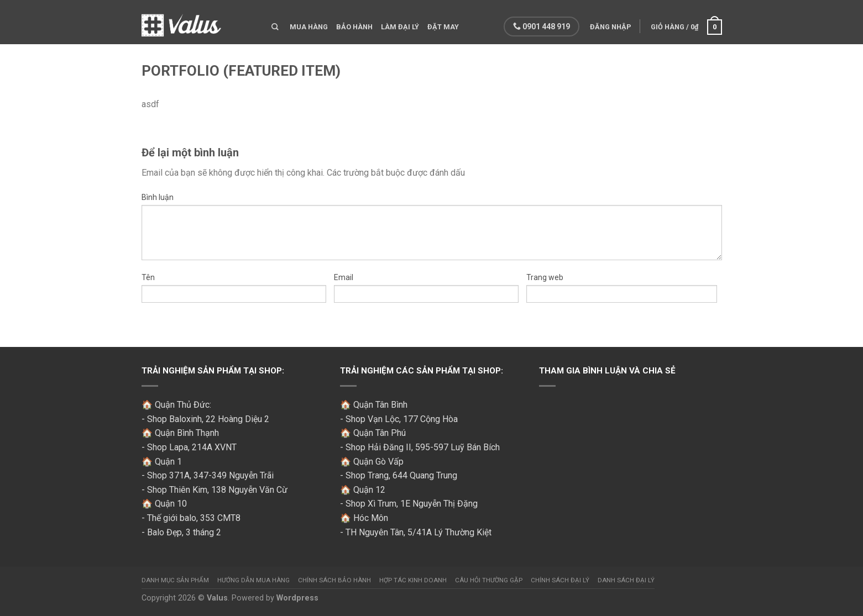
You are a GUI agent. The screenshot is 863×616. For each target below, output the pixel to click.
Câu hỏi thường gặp (489, 580)
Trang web (545, 277)
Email (344, 277)
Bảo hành (354, 27)
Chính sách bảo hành (334, 580)
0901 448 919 (540, 27)
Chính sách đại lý (560, 580)
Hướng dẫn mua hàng (253, 580)
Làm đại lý (400, 27)
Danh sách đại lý (626, 580)
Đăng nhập (610, 27)
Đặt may (443, 27)
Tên (148, 277)
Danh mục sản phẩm (175, 580)
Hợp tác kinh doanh (413, 580)
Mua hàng (309, 27)
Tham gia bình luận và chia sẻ (607, 371)
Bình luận (158, 197)
